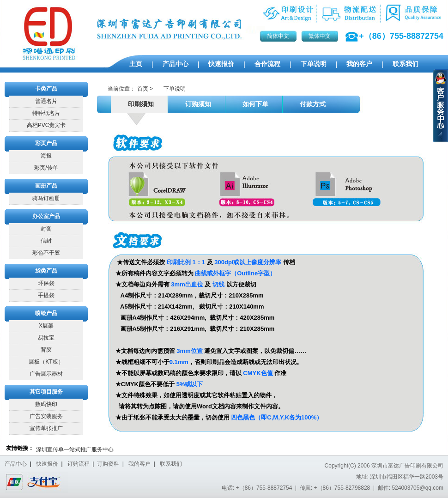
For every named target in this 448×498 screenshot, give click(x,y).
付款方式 (311, 104)
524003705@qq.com (418, 488)
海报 (46, 156)
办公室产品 (46, 216)
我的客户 (359, 64)
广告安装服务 (46, 416)
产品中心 (176, 64)
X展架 (46, 326)
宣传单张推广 (46, 428)
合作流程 (267, 64)
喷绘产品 (46, 313)
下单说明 (314, 64)
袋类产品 (46, 271)
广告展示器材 (46, 374)
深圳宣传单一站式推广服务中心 (75, 449)
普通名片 (46, 101)
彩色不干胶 (46, 253)
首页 (143, 89)
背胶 (46, 350)
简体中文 (278, 36)
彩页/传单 (46, 168)
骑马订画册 (46, 198)
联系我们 (406, 64)
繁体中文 (320, 36)
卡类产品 (46, 89)
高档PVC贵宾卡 (46, 125)
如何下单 (254, 104)
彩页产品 (46, 143)
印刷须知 (139, 104)
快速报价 (221, 64)
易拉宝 (46, 338)
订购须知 (197, 104)
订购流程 (79, 464)
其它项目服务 (46, 392)
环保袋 (46, 283)
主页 (136, 64)
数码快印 (46, 404)
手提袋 (46, 295)
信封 (46, 241)
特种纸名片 (46, 113)
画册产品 (46, 186)
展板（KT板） (46, 362)
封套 (46, 229)
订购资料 (108, 464)
